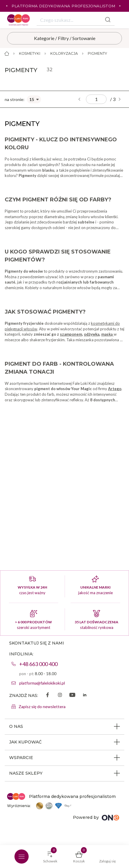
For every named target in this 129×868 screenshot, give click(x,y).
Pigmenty (97, 53)
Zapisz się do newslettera (42, 707)
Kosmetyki (30, 53)
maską (107, 334)
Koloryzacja (64, 53)
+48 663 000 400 (38, 664)
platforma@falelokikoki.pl (42, 683)
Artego (115, 389)
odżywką (92, 334)
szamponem (71, 334)
